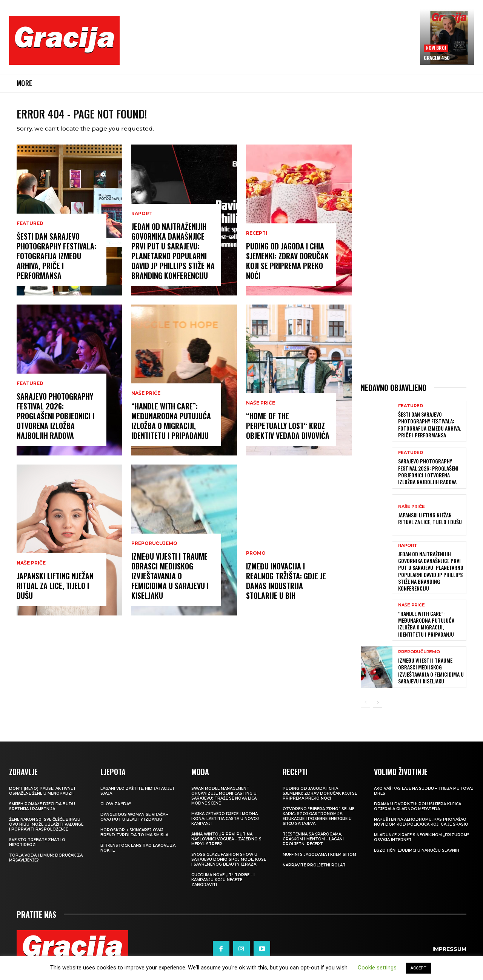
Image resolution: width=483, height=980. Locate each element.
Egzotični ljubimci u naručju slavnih (417, 857)
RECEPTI (257, 240)
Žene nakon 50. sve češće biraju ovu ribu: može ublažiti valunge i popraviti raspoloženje (46, 831)
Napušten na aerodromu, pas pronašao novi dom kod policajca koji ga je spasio (421, 829)
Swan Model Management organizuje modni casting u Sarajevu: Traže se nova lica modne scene (224, 803)
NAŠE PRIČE (31, 570)
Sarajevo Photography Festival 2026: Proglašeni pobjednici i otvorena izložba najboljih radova (55, 423)
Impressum (449, 955)
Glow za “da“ (116, 811)
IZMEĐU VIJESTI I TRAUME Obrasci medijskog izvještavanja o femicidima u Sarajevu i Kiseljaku (170, 583)
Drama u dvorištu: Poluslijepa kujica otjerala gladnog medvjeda (418, 813)
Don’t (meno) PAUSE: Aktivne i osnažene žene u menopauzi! (42, 798)
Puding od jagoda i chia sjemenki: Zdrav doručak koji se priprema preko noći (287, 268)
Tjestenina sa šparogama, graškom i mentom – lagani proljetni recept (313, 846)
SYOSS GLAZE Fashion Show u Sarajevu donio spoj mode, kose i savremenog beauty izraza (229, 866)
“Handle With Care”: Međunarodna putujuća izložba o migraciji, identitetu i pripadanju (171, 428)
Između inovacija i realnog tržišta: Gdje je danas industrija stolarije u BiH (286, 588)
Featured (30, 230)
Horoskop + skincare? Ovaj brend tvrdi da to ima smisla (134, 839)
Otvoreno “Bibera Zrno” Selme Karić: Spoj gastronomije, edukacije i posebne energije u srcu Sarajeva (318, 823)
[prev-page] (365, 709)
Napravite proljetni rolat (314, 872)
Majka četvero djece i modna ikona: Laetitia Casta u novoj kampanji (225, 825)
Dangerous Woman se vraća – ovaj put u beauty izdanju (134, 824)
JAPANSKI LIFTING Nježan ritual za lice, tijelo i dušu (55, 592)
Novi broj (436, 48)
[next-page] (378, 709)
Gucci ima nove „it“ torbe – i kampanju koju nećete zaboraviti (223, 887)
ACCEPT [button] (418, 968)
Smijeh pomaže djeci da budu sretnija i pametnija (42, 813)
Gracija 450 (437, 58)
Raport (142, 220)
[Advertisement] (270, 46)
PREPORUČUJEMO (154, 550)
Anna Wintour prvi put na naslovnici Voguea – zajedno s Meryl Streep (226, 846)
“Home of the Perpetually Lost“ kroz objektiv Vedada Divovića (288, 432)
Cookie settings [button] (377, 968)
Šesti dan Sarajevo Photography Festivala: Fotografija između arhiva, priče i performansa (56, 263)
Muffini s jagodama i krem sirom (319, 861)
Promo (256, 560)
